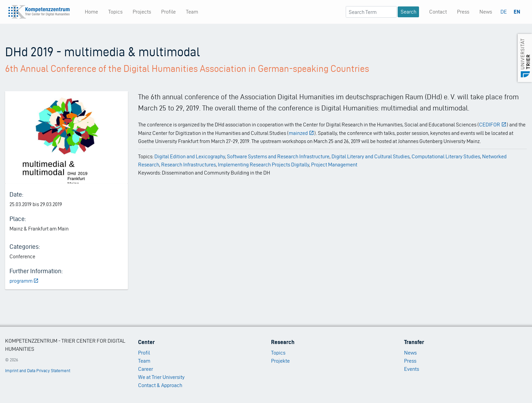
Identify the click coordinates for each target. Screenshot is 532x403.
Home (91, 12)
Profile (168, 12)
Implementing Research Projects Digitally (263, 165)
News (486, 12)
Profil (144, 353)
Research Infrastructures (188, 165)
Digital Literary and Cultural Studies (370, 156)
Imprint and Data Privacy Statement (38, 371)
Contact (438, 12)
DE (504, 12)
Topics (115, 12)
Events (412, 369)
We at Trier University (161, 377)
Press (463, 12)
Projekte (280, 361)
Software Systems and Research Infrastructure (278, 156)
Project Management (334, 165)
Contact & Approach (160, 385)
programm (24, 281)
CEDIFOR (493, 125)
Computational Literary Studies (446, 156)
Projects (142, 12)
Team (192, 12)
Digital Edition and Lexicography (190, 156)
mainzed (301, 133)
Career (146, 369)
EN (517, 12)
